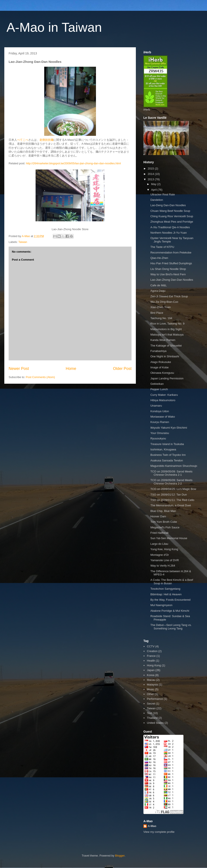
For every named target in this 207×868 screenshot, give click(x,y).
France (151, 656)
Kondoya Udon (160, 411)
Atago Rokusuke (161, 362)
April (154, 190)
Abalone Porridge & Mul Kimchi (170, 611)
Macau (151, 680)
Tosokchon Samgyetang (165, 589)
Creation (152, 651)
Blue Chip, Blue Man (163, 511)
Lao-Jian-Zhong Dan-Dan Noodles (172, 280)
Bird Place (157, 313)
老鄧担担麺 (46, 140)
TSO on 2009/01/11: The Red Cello (172, 500)
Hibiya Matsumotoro (163, 400)
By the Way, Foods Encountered (170, 600)
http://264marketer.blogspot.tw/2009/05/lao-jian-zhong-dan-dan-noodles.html (73, 163)
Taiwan (23, 242)
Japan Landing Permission (167, 378)
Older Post (122, 369)
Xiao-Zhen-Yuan (160, 307)
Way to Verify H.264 (163, 566)
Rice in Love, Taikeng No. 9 (167, 324)
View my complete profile (159, 832)
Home (71, 369)
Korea (151, 675)
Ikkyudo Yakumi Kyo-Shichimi (169, 428)
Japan (151, 670)
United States (155, 723)
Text (149, 713)
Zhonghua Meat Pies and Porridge (172, 222)
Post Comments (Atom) (40, 377)
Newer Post (19, 369)
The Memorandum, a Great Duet (171, 505)
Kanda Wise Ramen (163, 340)
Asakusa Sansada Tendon (167, 460)
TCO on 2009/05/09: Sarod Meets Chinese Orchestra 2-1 (171, 473)
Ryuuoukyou (158, 438)
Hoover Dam (158, 516)
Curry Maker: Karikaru (164, 395)
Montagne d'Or (160, 555)
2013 (151, 179)
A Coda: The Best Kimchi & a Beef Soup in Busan (172, 582)
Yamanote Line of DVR (165, 560)
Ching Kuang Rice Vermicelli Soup (172, 216)
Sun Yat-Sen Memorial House (169, 538)
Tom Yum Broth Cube (164, 522)
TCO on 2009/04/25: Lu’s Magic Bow (173, 489)
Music (151, 689)
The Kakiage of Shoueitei (166, 346)
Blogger (120, 856)
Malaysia (152, 685)
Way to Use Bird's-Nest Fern (168, 274)
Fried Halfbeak (159, 533)
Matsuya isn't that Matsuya (167, 335)
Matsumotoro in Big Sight (166, 329)
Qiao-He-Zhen (159, 258)
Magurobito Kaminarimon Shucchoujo (174, 466)
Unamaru (156, 406)
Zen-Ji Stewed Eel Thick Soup (169, 296)
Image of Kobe (159, 367)
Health (151, 661)
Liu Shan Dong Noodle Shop (168, 269)
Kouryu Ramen (160, 422)
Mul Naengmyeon (161, 605)
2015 (151, 169)
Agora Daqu (158, 291)
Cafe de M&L (158, 285)
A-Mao (152, 826)
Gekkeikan (157, 384)
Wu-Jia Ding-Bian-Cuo (164, 302)
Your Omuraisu (160, 433)
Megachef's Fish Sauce (165, 527)
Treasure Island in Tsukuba (167, 444)
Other (150, 694)
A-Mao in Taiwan (54, 27)
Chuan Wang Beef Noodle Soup (170, 211)
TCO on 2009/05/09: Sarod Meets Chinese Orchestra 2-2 (171, 482)
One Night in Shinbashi (165, 356)
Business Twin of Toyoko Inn (168, 455)
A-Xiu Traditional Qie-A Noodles (170, 227)
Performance (155, 699)
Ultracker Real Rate (162, 194)
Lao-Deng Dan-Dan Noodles (168, 205)
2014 (151, 174)
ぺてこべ (23, 140)
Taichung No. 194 (161, 318)
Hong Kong (154, 665)
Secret (151, 704)
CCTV (151, 646)
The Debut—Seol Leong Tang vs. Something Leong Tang (171, 627)
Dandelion (157, 200)
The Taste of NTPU (162, 247)
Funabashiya (158, 351)
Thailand (152, 718)
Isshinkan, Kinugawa (163, 449)
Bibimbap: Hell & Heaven (166, 594)
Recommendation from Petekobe (171, 253)
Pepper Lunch (159, 389)
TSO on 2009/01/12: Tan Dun (169, 495)
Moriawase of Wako (163, 417)
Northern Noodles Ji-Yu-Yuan (168, 233)
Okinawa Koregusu (162, 373)
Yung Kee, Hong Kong (164, 549)
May (154, 184)
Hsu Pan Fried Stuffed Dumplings (171, 263)
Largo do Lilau (159, 544)
